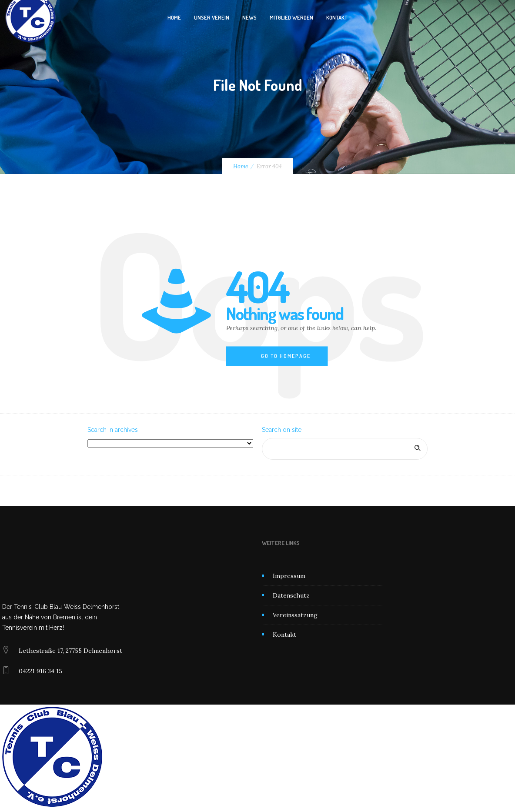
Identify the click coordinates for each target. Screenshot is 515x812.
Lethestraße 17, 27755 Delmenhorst (70, 651)
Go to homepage (286, 356)
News (249, 17)
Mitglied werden (291, 17)
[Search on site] (345, 449)
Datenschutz (291, 595)
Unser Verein (212, 17)
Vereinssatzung (295, 615)
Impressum (289, 576)
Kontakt (337, 17)
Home (174, 17)
